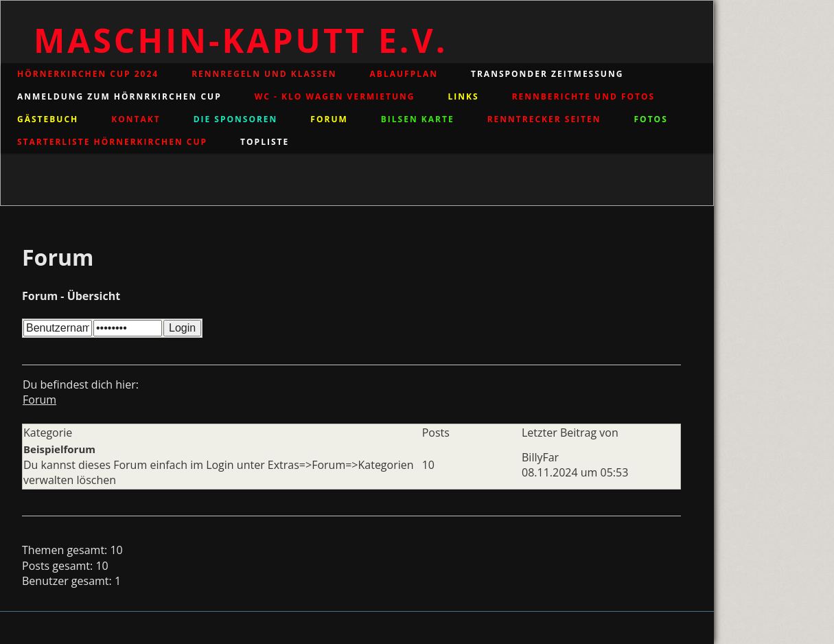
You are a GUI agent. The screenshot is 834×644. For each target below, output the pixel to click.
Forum (39, 400)
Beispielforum (59, 449)
